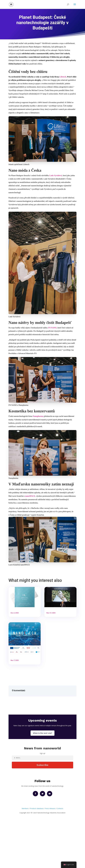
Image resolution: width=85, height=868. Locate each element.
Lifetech (63, 77)
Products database (37, 856)
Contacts (60, 856)
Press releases (50, 856)
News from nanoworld (42, 795)
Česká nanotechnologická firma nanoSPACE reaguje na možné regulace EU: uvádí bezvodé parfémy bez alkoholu (24, 618)
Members (25, 856)
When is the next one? (42, 780)
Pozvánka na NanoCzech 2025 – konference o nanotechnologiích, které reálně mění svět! (23, 689)
